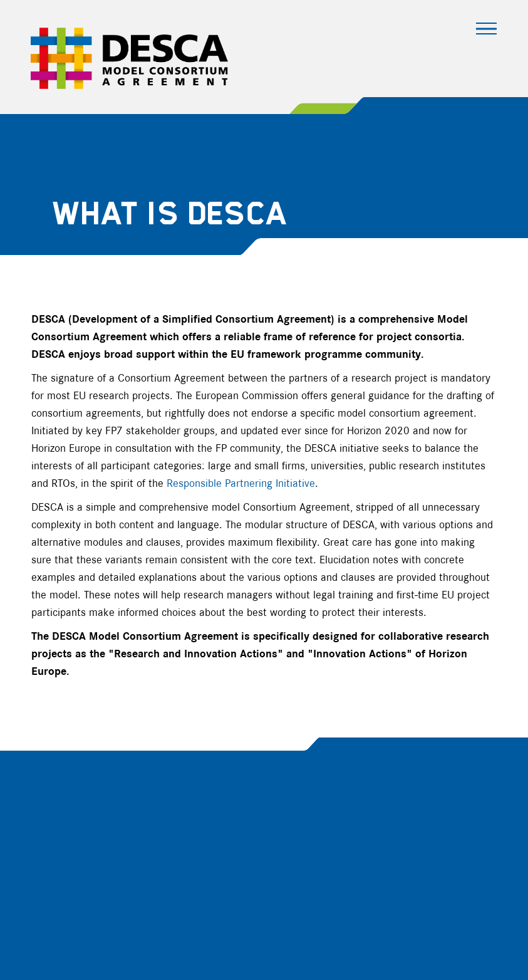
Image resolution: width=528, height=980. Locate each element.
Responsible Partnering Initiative (241, 484)
